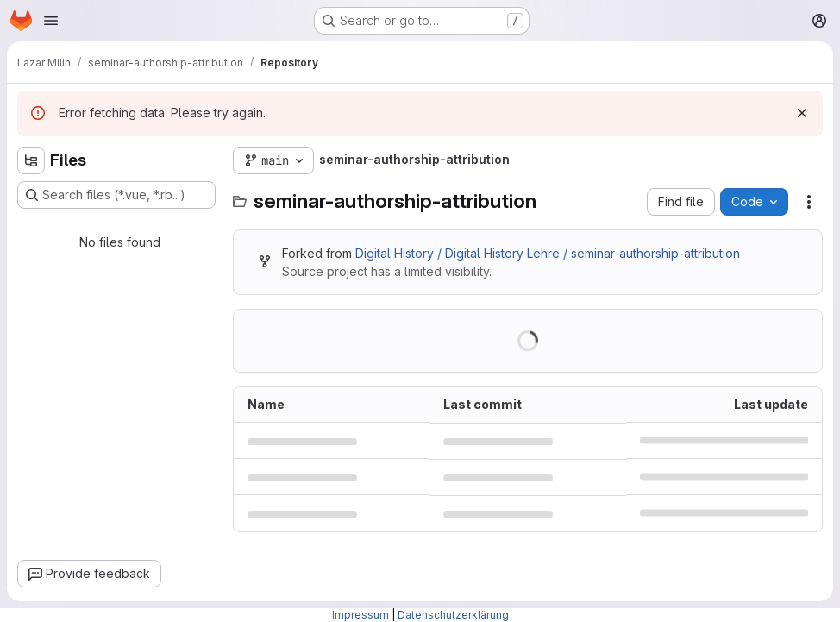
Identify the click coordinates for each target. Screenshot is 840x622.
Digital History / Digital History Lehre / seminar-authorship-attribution (548, 253)
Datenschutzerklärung (453, 615)
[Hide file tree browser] (31, 160)
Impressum (360, 615)
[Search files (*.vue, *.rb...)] (116, 195)
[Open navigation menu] (51, 21)
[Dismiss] (802, 113)
